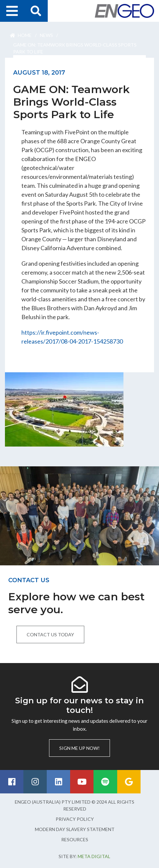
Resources (75, 839)
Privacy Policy (75, 819)
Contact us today (50, 634)
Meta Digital (94, 856)
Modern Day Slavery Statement (75, 829)
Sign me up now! (79, 748)
